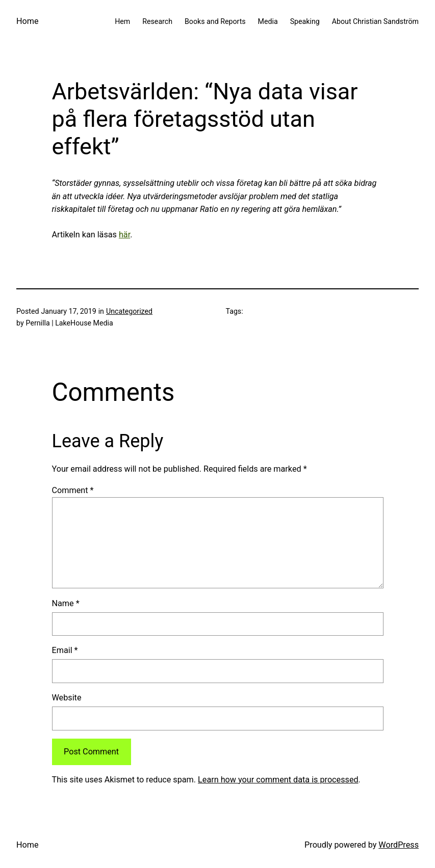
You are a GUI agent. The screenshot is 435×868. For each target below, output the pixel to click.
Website (67, 698)
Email (65, 650)
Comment (73, 490)
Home (28, 21)
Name (66, 603)
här (124, 235)
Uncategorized (129, 311)
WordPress (399, 845)
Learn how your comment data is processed (278, 780)
